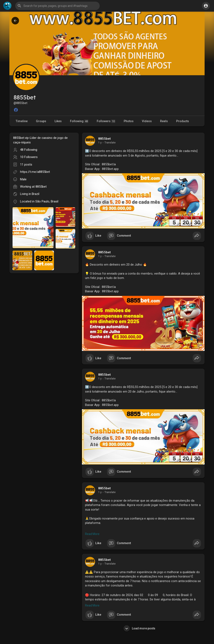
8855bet (41, 187)
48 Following (29, 150)
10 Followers (29, 157)
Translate (110, 143)
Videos (147, 121)
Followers (106, 121)
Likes (58, 121)
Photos (129, 121)
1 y (100, 143)
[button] (57, 6)
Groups (41, 121)
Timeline (22, 121)
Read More (92, 534)
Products (183, 121)
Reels (164, 121)
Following (79, 121)
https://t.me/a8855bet (35, 172)
